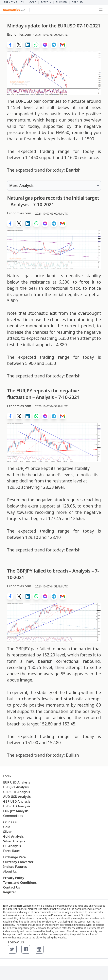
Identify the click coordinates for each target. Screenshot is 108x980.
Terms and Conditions (20, 883)
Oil (23, 2)
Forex (7, 776)
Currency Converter (18, 862)
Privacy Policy (14, 878)
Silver (7, 832)
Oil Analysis (12, 846)
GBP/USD (77, 2)
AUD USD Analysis (17, 797)
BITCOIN (46, 2)
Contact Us (12, 887)
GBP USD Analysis (17, 801)
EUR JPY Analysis (16, 811)
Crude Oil (10, 822)
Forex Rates (12, 851)
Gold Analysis (13, 836)
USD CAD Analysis (17, 806)
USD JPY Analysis (16, 787)
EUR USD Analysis (17, 782)
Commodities (13, 816)
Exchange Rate (14, 857)
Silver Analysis (14, 841)
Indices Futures (15, 867)
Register (10, 892)
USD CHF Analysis (17, 792)
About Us (10, 871)
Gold (33, 2)
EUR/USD (62, 2)
